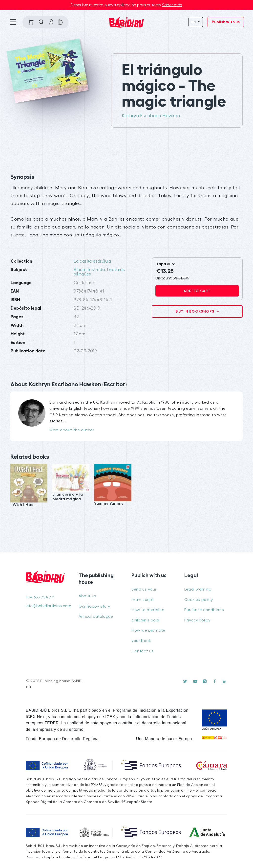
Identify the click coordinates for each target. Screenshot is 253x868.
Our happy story (94, 606)
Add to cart (197, 291)
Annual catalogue (96, 617)
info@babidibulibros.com (47, 606)
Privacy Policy (197, 620)
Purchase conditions (204, 610)
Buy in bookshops (196, 311)
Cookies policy (199, 600)
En (194, 22)
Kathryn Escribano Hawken (151, 116)
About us (87, 596)
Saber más (172, 5)
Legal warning (198, 589)
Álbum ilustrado (89, 270)
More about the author (72, 430)
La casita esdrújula (92, 261)
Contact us (143, 651)
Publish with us (226, 22)
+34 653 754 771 (40, 597)
